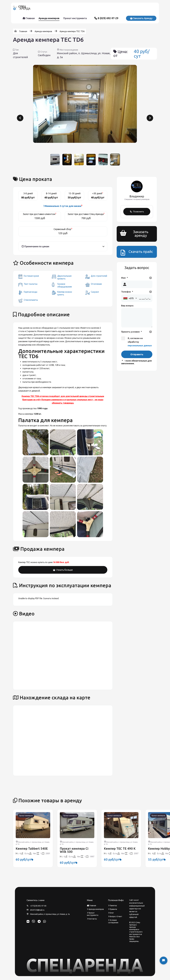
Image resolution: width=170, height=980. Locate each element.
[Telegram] (39, 921)
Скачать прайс (141, 251)
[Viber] (33, 921)
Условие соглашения (113, 921)
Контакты (92, 919)
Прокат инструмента (75, 18)
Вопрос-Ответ (115, 916)
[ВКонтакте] (28, 921)
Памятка (112, 906)
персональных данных (140, 346)
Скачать (47, 598)
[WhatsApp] (45, 921)
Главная (29, 18)
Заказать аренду (141, 18)
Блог (111, 913)
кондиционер (25, 345)
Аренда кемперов (49, 18)
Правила (113, 909)
